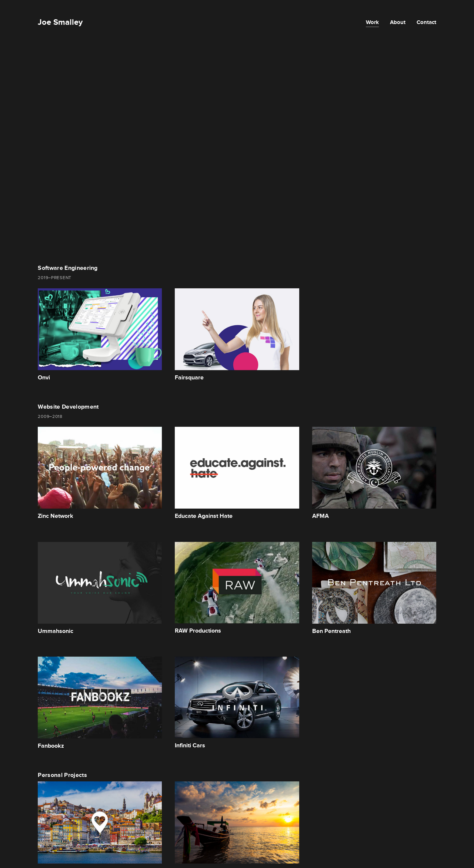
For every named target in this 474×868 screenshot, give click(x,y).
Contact (426, 22)
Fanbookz (51, 746)
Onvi (44, 377)
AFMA (321, 516)
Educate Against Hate (204, 516)
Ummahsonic (56, 631)
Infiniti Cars (190, 745)
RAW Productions (198, 631)
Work (372, 22)
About (398, 22)
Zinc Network (56, 516)
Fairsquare (189, 377)
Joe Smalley (60, 22)
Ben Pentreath (331, 631)
